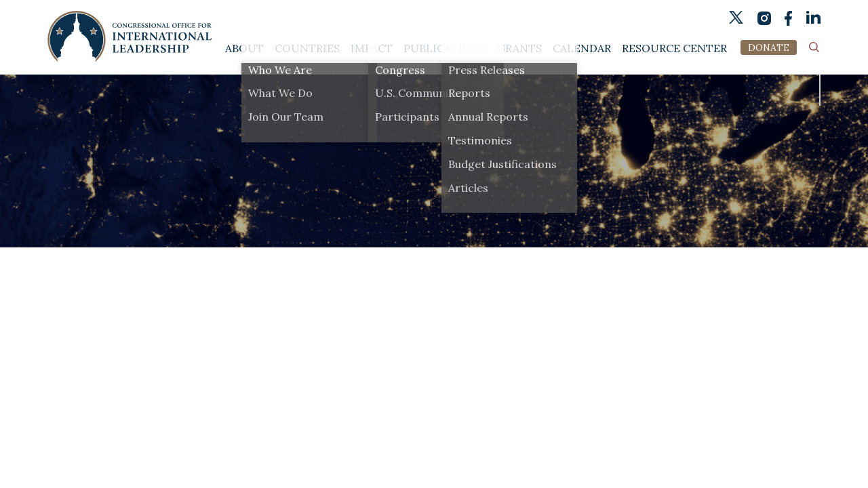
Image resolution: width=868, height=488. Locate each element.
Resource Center (674, 48)
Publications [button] (445, 48)
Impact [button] (372, 48)
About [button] (244, 48)
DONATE (769, 47)
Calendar (582, 48)
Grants (519, 48)
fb (789, 18)
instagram (764, 18)
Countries (307, 48)
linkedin (813, 18)
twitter (736, 17)
